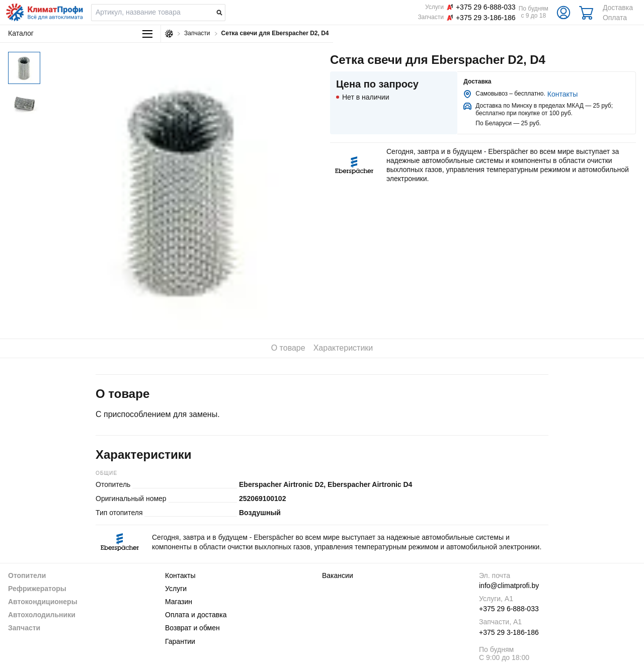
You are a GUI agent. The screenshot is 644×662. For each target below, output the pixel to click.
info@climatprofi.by (509, 586)
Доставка (618, 8)
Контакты (562, 94)
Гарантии (180, 641)
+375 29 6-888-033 (509, 609)
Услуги (176, 589)
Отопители (27, 575)
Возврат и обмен (192, 628)
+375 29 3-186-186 (509, 632)
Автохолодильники (42, 615)
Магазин (179, 602)
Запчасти (24, 628)
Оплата (615, 18)
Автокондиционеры (43, 602)
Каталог (80, 33)
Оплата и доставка (196, 615)
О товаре (288, 348)
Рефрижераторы (37, 589)
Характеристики (343, 348)
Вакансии (338, 575)
